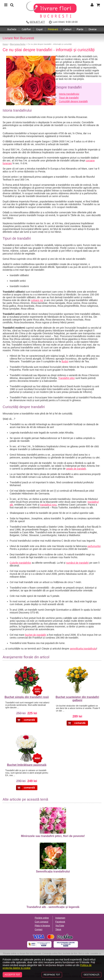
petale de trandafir (76, 469)
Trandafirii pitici (66, 378)
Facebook (60, 922)
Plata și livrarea (42, 926)
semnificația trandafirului (83, 649)
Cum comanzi (42, 922)
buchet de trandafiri (36, 635)
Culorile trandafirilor (20, 563)
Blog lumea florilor (18, 44)
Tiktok (58, 929)
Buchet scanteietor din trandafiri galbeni (77, 699)
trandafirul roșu (48, 505)
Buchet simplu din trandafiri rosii (27, 697)
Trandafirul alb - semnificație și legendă (53, 893)
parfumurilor (94, 546)
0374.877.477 (37, 22)
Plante (80, 29)
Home (5, 44)
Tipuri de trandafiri (69, 98)
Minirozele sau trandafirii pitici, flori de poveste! (53, 822)
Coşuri (39, 29)
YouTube (60, 926)
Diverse (93, 29)
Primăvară (53, 29)
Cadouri (67, 29)
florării (65, 361)
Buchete (12, 29)
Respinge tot (52, 975)
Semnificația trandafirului (53, 858)
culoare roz (37, 300)
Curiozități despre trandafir (73, 101)
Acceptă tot (12, 975)
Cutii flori (26, 29)
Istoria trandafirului (69, 94)
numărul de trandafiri (77, 563)
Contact (39, 929)
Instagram (60, 918)
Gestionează (91, 975)
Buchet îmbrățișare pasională (27, 765)
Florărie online (42, 918)
